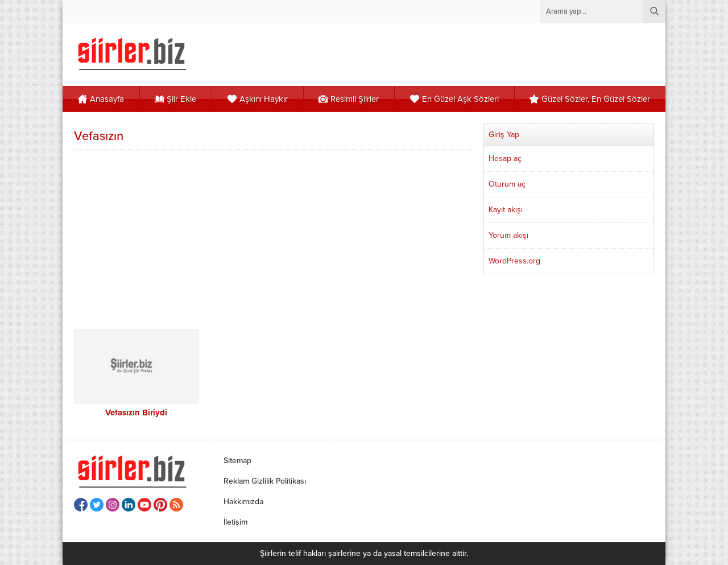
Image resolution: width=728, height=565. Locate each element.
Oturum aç (507, 184)
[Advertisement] (273, 238)
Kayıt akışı (506, 210)
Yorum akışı (508, 235)
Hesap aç (505, 158)
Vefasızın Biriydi (136, 413)
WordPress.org (514, 261)
